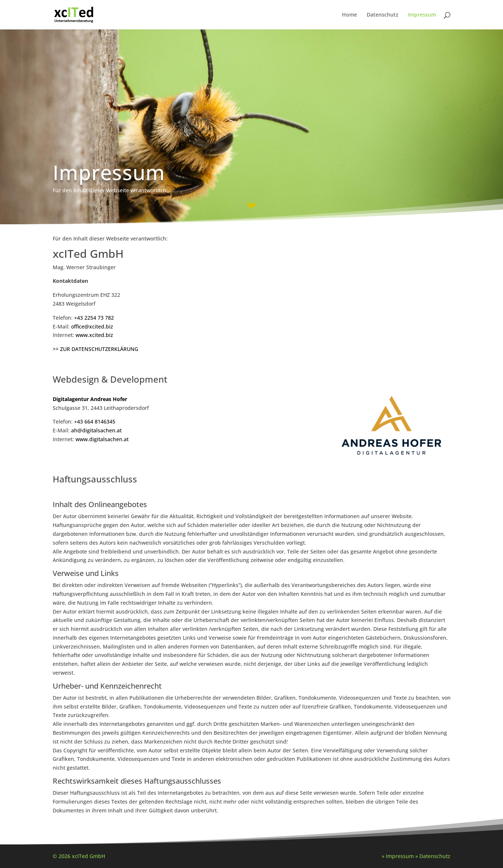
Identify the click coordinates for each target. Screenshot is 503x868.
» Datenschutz (433, 856)
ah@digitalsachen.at (96, 430)
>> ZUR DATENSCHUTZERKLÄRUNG (95, 349)
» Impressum (398, 856)
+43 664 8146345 (95, 421)
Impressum (422, 15)
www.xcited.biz (94, 335)
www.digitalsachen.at (102, 439)
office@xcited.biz (92, 326)
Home (350, 15)
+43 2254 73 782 (94, 318)
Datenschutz (383, 15)
